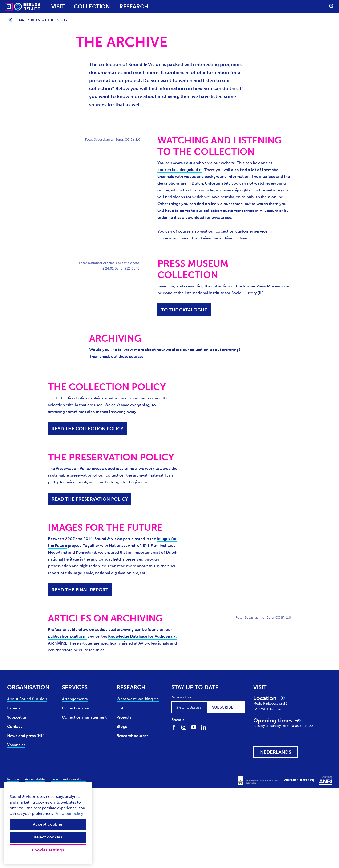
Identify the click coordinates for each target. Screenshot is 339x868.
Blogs (122, 726)
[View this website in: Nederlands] (276, 752)
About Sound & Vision (27, 699)
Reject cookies (48, 837)
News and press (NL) (26, 736)
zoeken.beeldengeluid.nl (180, 170)
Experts (14, 708)
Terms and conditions (69, 779)
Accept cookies (48, 824)
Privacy (13, 779)
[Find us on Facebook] (174, 727)
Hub (120, 708)
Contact (14, 726)
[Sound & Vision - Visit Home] (14, 7)
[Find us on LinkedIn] (204, 727)
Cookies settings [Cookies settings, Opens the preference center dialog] (48, 850)
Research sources (133, 736)
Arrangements (75, 699)
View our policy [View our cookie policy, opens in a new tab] (70, 814)
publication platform (67, 636)
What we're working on (138, 699)
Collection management (84, 717)
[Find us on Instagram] (184, 727)
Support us (17, 717)
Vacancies (16, 745)
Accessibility (35, 779)
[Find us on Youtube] (194, 727)
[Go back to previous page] (11, 20)
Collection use (75, 708)
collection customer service (242, 231)
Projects (124, 717)
